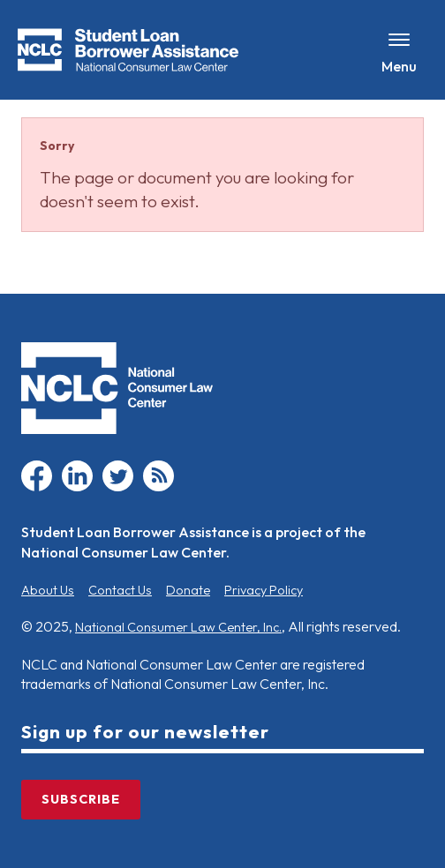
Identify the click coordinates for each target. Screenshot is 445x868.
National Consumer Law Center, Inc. (178, 627)
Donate (188, 590)
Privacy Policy (264, 590)
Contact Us (120, 590)
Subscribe (81, 799)
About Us (48, 590)
